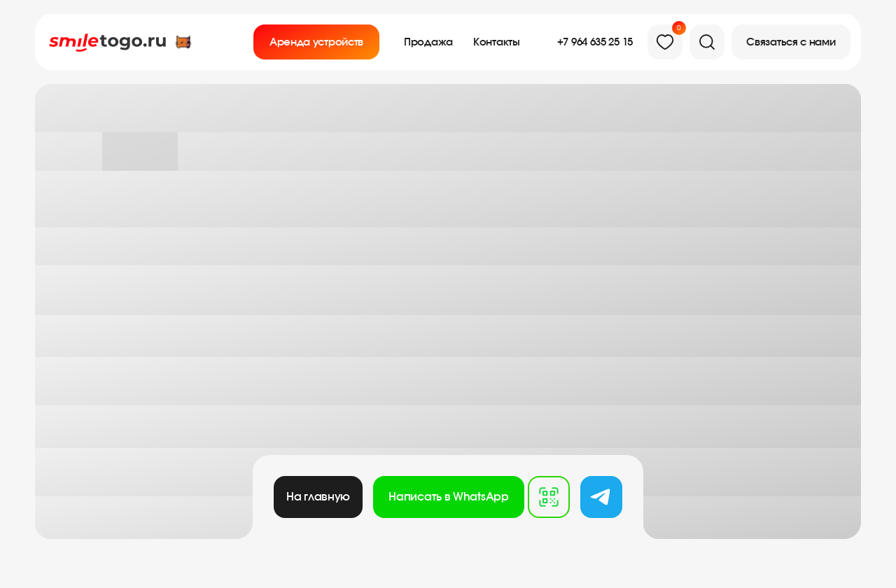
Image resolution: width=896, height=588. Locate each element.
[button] (791, 42)
